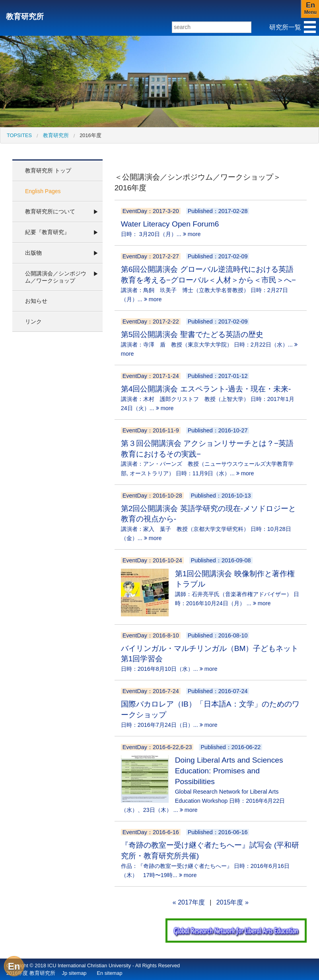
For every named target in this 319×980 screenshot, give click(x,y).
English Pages (43, 191)
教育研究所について (50, 211)
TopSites (19, 135)
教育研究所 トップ (48, 170)
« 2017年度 (189, 902)
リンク (33, 322)
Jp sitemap (74, 973)
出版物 (33, 253)
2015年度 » (232, 902)
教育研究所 (25, 16)
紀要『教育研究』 (47, 232)
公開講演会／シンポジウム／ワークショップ (56, 277)
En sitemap (109, 973)
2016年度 (90, 135)
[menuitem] (19, 135)
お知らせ (36, 301)
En (14, 966)
